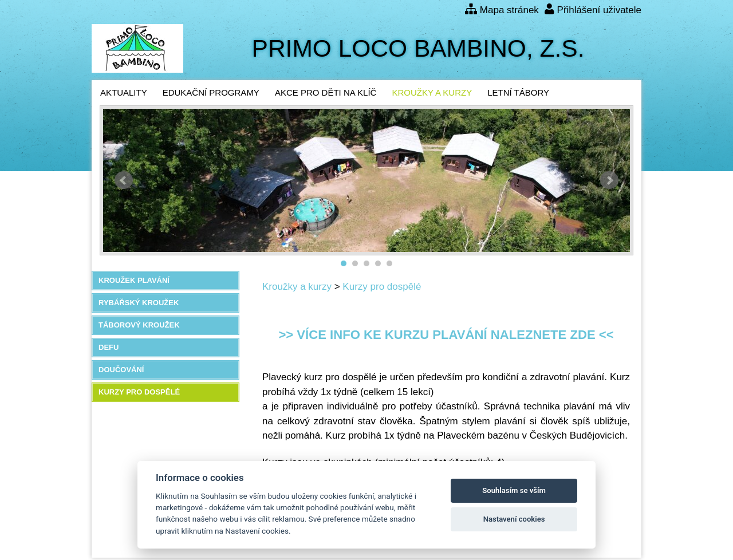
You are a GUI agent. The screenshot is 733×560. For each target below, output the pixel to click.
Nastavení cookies (514, 519)
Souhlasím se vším (514, 490)
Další (609, 180)
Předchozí (124, 180)
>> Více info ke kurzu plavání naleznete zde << (446, 335)
